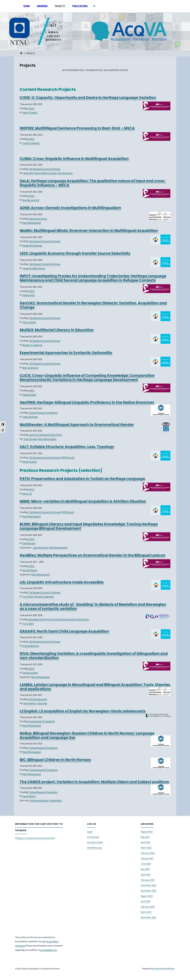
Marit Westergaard (32, 223)
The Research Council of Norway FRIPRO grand (52, 458)
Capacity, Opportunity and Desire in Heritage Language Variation (96, 98)
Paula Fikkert (29, 796)
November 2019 (148, 891)
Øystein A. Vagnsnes (44, 597)
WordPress (169, 969)
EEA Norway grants (38, 219)
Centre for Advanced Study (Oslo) (45, 435)
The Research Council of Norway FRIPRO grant (51, 512)
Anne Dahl (28, 173)
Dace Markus (30, 703)
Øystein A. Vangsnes (32, 345)
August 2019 (147, 896)
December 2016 (148, 917)
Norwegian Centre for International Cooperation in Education (59, 619)
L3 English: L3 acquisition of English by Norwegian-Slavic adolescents (83, 711)
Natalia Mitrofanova (32, 246)
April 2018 (145, 901)
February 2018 (148, 907)
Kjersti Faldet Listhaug (46, 173)
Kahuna (158, 969)
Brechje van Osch (31, 200)
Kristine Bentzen (31, 646)
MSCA (32, 108)
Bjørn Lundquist (30, 368)
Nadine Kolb (29, 295)
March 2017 (146, 912)
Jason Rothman (30, 417)
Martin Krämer (30, 462)
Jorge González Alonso (34, 268)
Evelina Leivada (30, 673)
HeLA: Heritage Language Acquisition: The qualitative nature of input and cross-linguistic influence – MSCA (93, 183)
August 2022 (147, 832)
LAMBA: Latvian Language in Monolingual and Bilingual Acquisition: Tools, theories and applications (95, 687)
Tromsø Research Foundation (43, 413)
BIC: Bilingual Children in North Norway (55, 760)
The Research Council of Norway (45, 169)
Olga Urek (42, 703)
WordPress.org (94, 848)
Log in (90, 832)
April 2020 (145, 875)
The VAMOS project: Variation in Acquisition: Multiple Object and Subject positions (94, 782)
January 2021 (147, 858)
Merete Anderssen (39, 800)
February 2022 (148, 853)
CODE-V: (28, 98)
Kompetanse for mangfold (42, 721)
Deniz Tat (27, 494)
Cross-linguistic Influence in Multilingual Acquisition (81, 159)
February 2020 (148, 880)
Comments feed (95, 842)
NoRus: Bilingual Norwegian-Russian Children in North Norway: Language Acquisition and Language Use (87, 735)
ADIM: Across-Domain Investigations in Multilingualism (70, 208)
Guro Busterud (65, 173)
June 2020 (146, 864)
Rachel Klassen (30, 570)
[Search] (94, 6)
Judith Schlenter (31, 143)
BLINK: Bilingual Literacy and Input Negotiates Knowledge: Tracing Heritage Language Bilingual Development (89, 526)
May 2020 (145, 869)
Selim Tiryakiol (30, 113)
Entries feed (93, 837)
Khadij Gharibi (29, 395)
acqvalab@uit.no (49, 950)
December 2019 (148, 885)
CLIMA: (26, 159)
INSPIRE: (27, 128)
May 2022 (145, 837)
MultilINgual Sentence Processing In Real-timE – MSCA (85, 128)
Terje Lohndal (29, 322)
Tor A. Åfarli (28, 597)
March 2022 (146, 848)
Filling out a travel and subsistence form (35, 838)
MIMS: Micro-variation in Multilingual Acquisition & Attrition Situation (83, 501)
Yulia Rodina (56, 800)
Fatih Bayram (29, 543)
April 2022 (145, 842)
